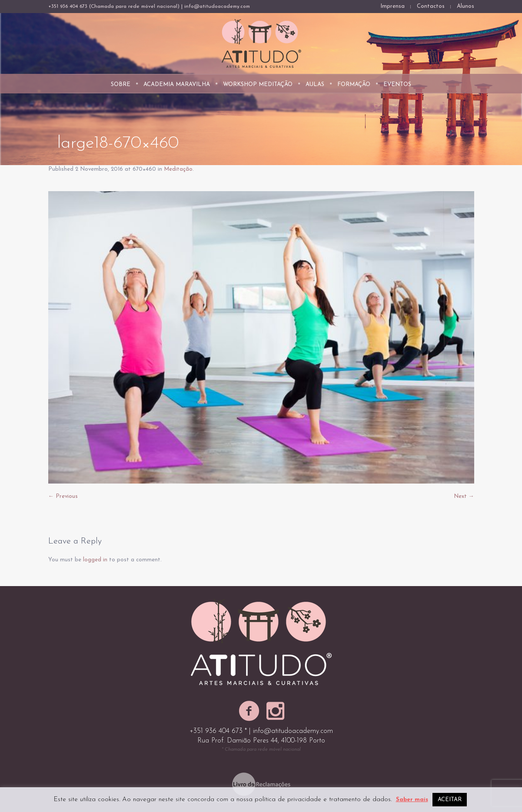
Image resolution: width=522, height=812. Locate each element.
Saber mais (412, 800)
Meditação (178, 169)
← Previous (63, 496)
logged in (95, 560)
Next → (464, 496)
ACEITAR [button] (450, 800)
